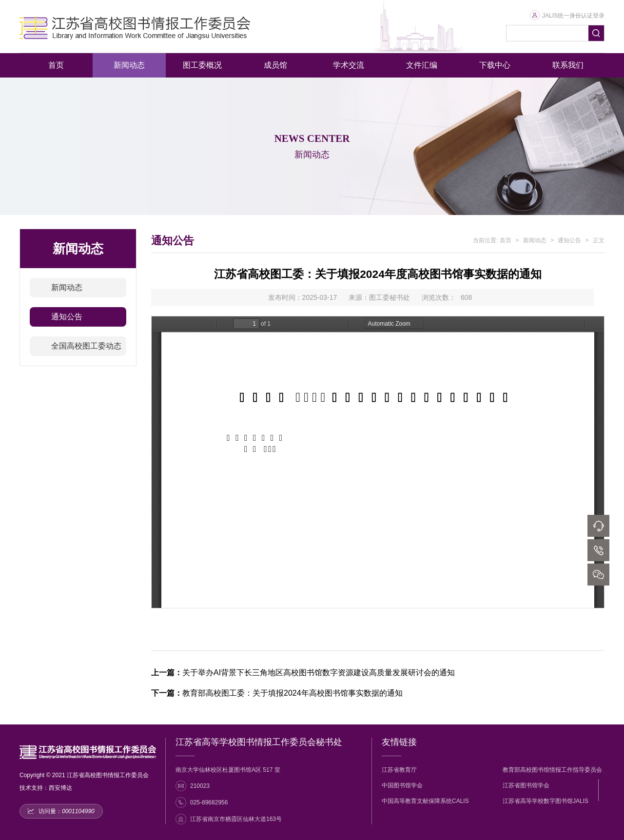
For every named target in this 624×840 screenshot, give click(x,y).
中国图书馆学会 (402, 785)
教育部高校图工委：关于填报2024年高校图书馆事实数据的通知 (277, 693)
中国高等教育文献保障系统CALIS (425, 801)
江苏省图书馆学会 (526, 785)
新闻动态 (67, 287)
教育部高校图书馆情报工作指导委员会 (552, 770)
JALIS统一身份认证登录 (567, 16)
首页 (506, 240)
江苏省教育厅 (399, 770)
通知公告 (67, 317)
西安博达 (60, 788)
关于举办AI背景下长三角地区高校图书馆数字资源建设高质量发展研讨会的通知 (303, 673)
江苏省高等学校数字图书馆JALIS (546, 801)
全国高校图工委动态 (86, 346)
